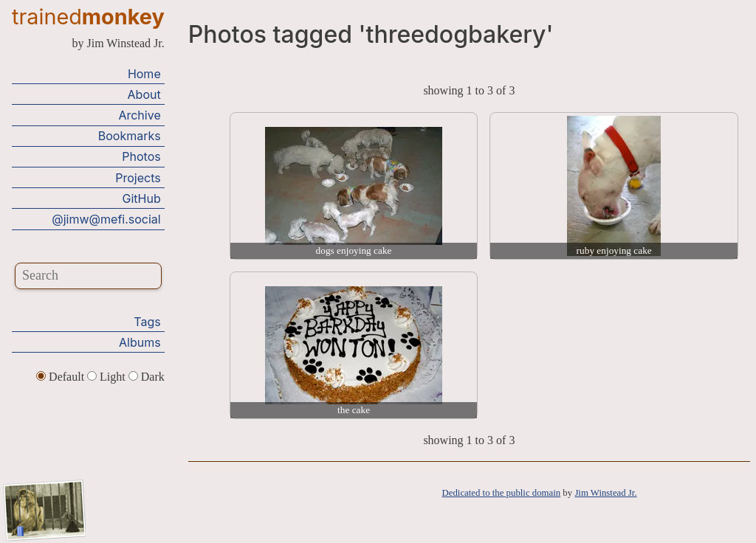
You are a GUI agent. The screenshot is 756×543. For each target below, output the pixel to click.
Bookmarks (130, 136)
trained (88, 17)
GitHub (142, 198)
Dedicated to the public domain (502, 493)
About (144, 94)
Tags (147, 322)
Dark (147, 377)
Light (108, 377)
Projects (138, 178)
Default (62, 377)
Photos (141, 156)
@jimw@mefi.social (106, 219)
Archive (139, 115)
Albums (140, 342)
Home (144, 74)
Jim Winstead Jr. (605, 493)
